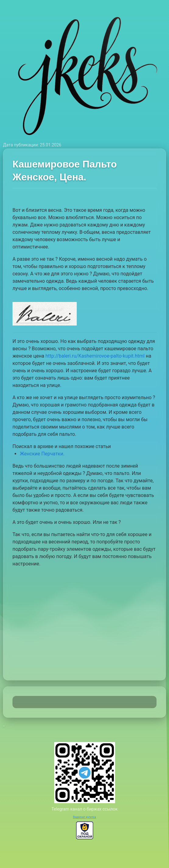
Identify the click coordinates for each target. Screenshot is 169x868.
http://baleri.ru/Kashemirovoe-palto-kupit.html (95, 356)
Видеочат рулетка (85, 817)
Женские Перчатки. (42, 454)
